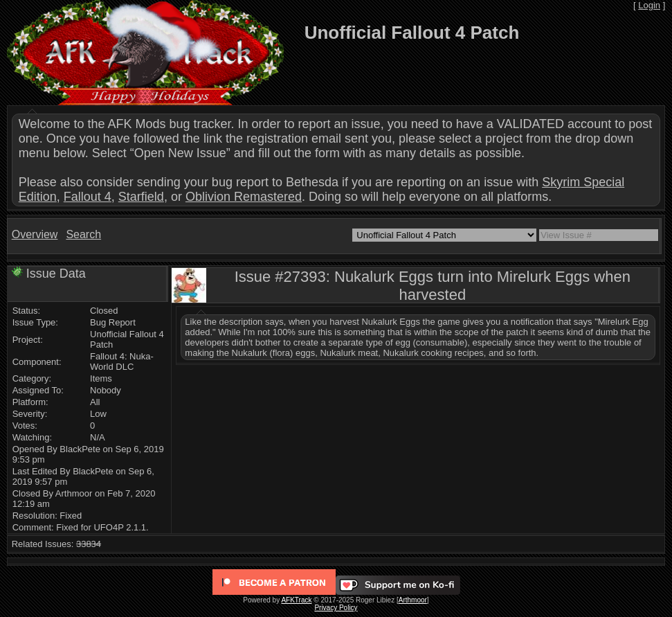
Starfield (141, 197)
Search (83, 234)
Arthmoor (413, 600)
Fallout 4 (88, 197)
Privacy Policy (336, 608)
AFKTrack (296, 600)
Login (649, 5)
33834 (89, 544)
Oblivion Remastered (244, 197)
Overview (35, 234)
